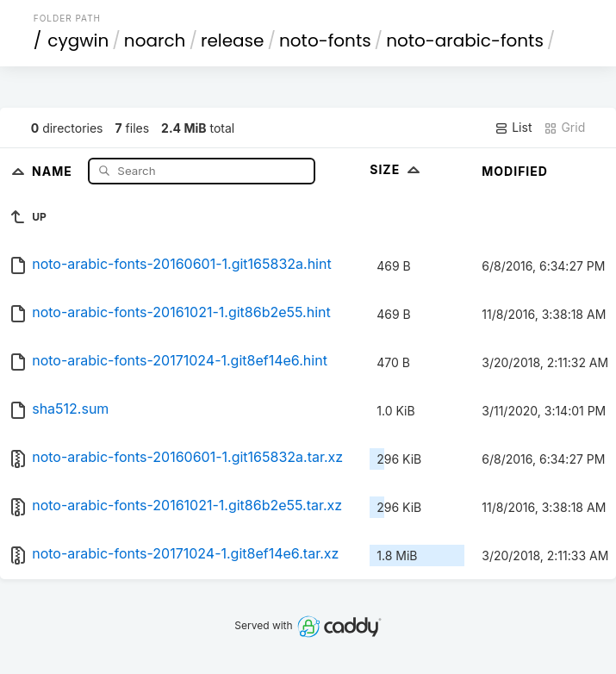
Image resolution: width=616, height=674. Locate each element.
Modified (515, 171)
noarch (155, 41)
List (513, 128)
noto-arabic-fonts (465, 41)
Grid (564, 128)
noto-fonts (325, 41)
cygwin (78, 41)
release (233, 41)
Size (397, 169)
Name (54, 170)
